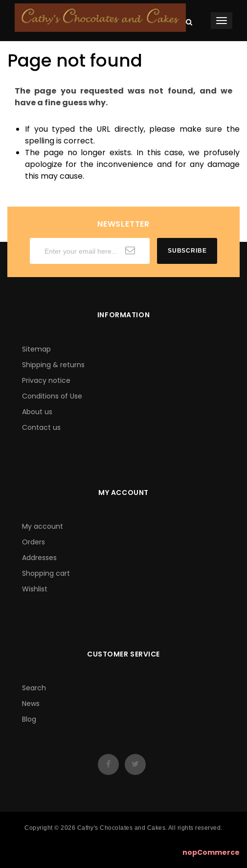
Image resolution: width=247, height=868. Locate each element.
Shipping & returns (53, 365)
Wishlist (35, 589)
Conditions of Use (52, 396)
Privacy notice (46, 380)
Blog (29, 719)
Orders (34, 542)
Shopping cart (46, 573)
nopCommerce (211, 852)
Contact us (41, 427)
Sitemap (36, 349)
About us (37, 412)
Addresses (39, 558)
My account (43, 526)
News (31, 704)
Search (34, 688)
